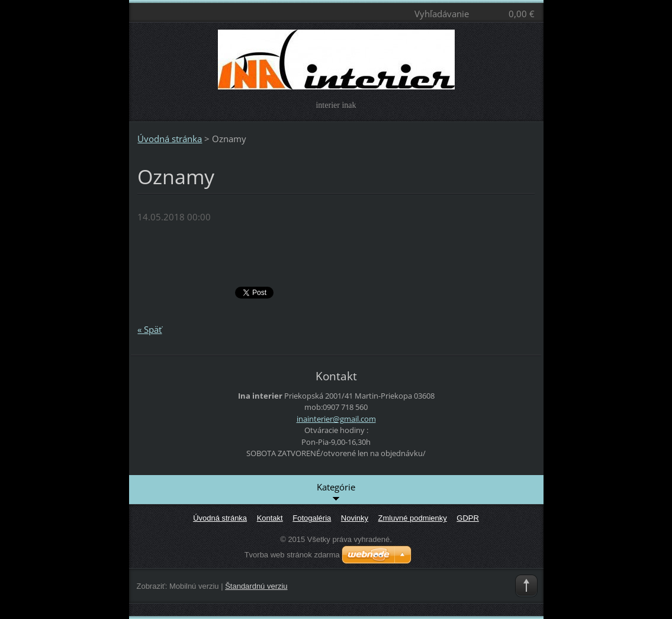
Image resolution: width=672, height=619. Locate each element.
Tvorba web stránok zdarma (292, 555)
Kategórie (336, 492)
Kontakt (270, 518)
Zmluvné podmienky (413, 518)
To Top (526, 586)
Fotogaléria (312, 518)
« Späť (149, 329)
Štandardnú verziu (256, 586)
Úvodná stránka (170, 139)
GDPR (468, 518)
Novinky (355, 518)
